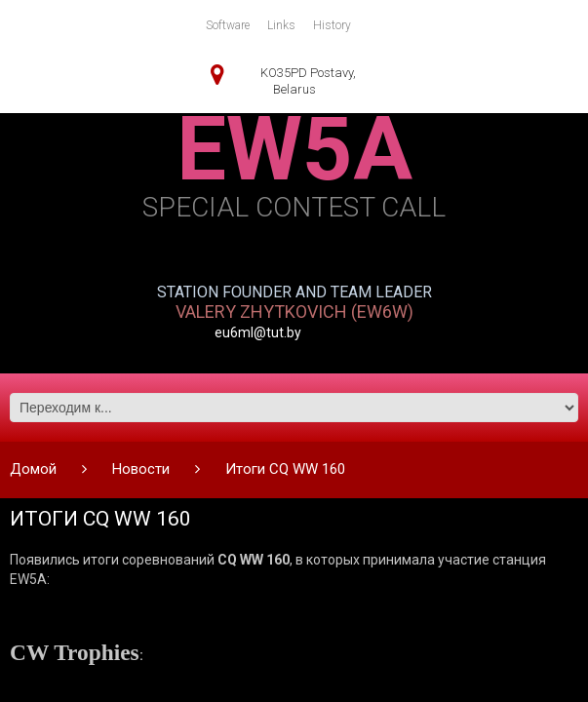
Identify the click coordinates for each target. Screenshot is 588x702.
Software (228, 25)
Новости (141, 469)
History (332, 25)
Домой (33, 469)
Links (281, 25)
